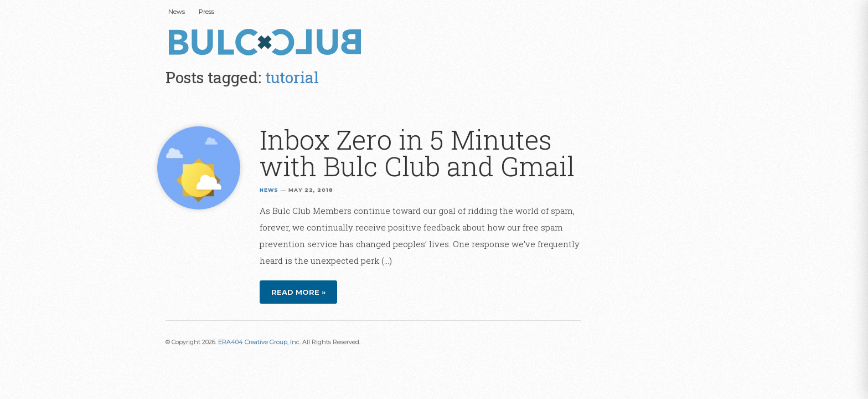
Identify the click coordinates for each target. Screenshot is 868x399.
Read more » (298, 292)
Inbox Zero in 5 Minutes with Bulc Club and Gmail (417, 153)
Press (206, 12)
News (177, 12)
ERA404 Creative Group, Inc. (259, 342)
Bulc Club (268, 43)
